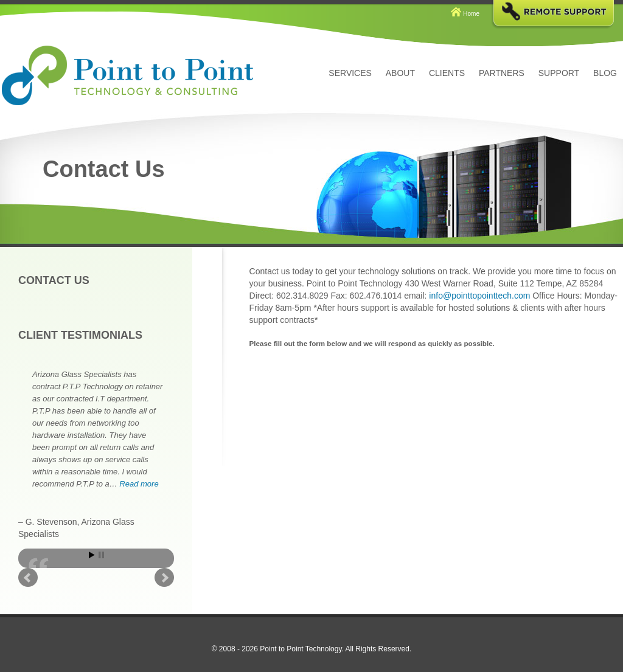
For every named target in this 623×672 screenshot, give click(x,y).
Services (350, 73)
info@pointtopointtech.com (479, 296)
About (400, 73)
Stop (101, 555)
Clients (447, 73)
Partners (502, 73)
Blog (605, 73)
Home (471, 14)
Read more (139, 484)
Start (92, 555)
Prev (28, 578)
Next (164, 578)
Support (559, 73)
